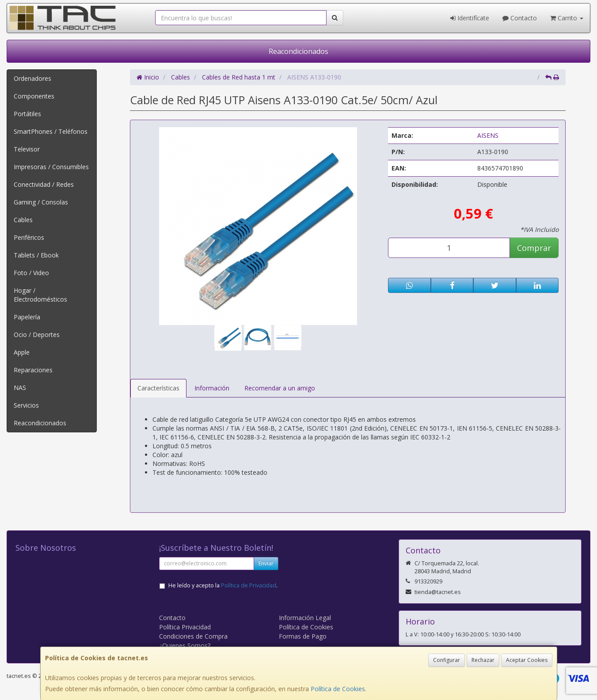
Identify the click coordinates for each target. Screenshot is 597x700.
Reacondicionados (298, 51)
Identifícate (470, 18)
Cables (23, 220)
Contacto (520, 18)
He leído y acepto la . (223, 585)
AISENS (488, 135)
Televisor (27, 149)
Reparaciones (33, 370)
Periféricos (29, 237)
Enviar (266, 563)
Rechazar (483, 660)
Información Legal (305, 618)
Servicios (26, 405)
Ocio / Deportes (37, 335)
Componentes (34, 96)
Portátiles (27, 114)
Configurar (447, 660)
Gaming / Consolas (41, 202)
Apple (22, 352)
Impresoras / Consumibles (51, 167)
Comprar (534, 248)
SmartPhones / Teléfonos (51, 131)
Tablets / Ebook (36, 255)
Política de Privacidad (249, 585)
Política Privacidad (185, 627)
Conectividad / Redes (44, 184)
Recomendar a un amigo (280, 388)
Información (212, 388)
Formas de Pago (303, 636)
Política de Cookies (338, 689)
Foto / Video (31, 273)
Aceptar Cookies (527, 660)
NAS (20, 388)
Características (158, 388)
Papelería (27, 317)
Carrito (567, 18)
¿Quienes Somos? (185, 645)
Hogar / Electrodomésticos (40, 295)
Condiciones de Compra (193, 636)
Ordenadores (32, 78)
